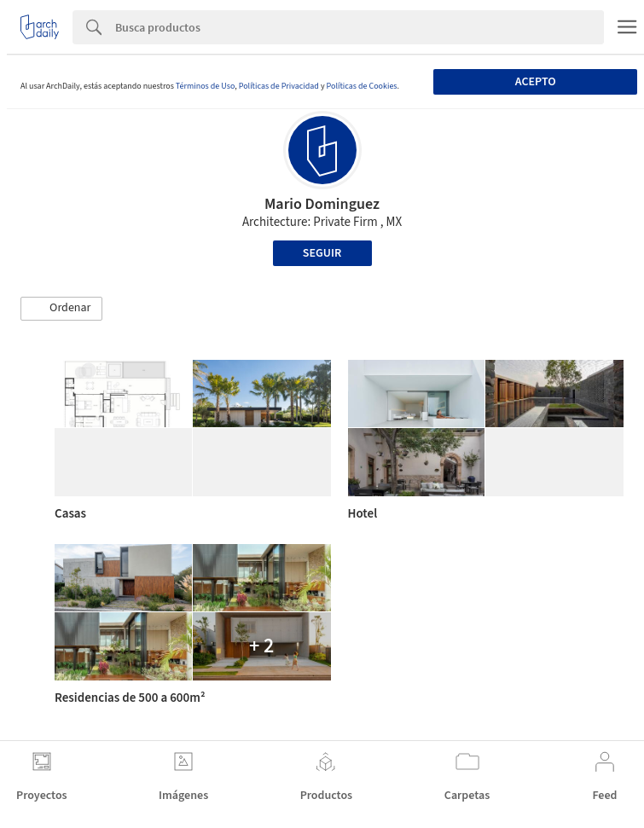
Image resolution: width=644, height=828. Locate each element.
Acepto (536, 82)
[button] (61, 309)
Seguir (322, 253)
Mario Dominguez (322, 204)
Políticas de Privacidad (279, 86)
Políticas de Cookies (362, 86)
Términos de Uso (205, 86)
